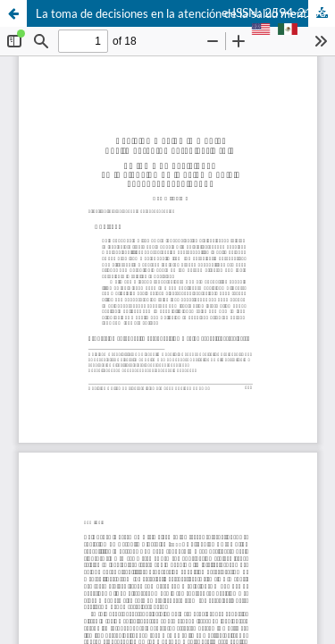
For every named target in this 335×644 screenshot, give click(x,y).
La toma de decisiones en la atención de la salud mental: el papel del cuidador (185, 13)
